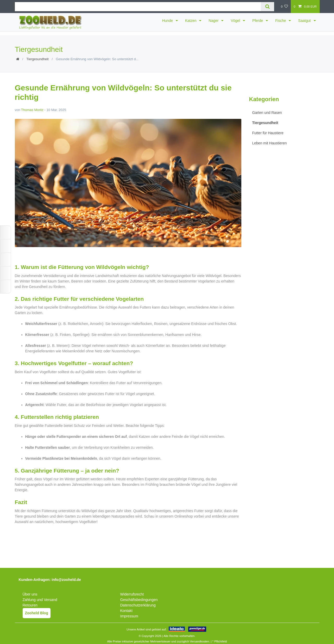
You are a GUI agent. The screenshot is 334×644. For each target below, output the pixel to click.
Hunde (168, 21)
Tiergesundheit (37, 59)
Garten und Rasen (267, 113)
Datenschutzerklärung (138, 605)
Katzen (191, 21)
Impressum (129, 616)
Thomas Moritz (32, 110)
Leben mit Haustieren (270, 143)
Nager (214, 21)
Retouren (30, 605)
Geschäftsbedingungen (139, 600)
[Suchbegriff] (138, 7)
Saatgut (305, 21)
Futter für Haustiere (268, 133)
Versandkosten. (200, 641)
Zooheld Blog (37, 613)
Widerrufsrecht (132, 594)
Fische (281, 21)
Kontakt (126, 611)
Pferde (258, 21)
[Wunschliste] (284, 7)
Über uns (30, 594)
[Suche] (267, 7)
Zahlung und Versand (40, 600)
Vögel (236, 21)
